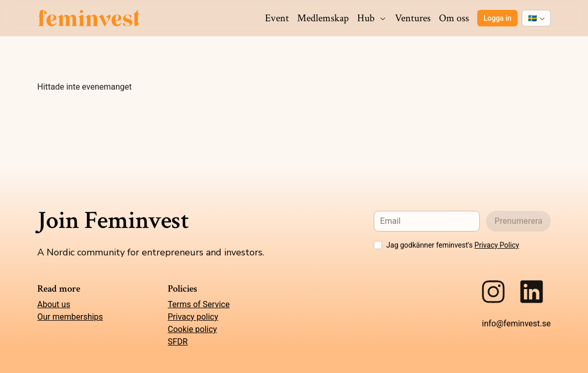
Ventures (413, 18)
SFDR (178, 342)
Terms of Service (199, 304)
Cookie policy (192, 329)
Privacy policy (193, 317)
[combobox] (536, 18)
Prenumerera (518, 221)
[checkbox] (378, 245)
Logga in (497, 18)
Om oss (454, 18)
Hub (372, 18)
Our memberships (70, 317)
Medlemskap (323, 18)
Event (277, 18)
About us (54, 304)
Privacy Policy (497, 245)
